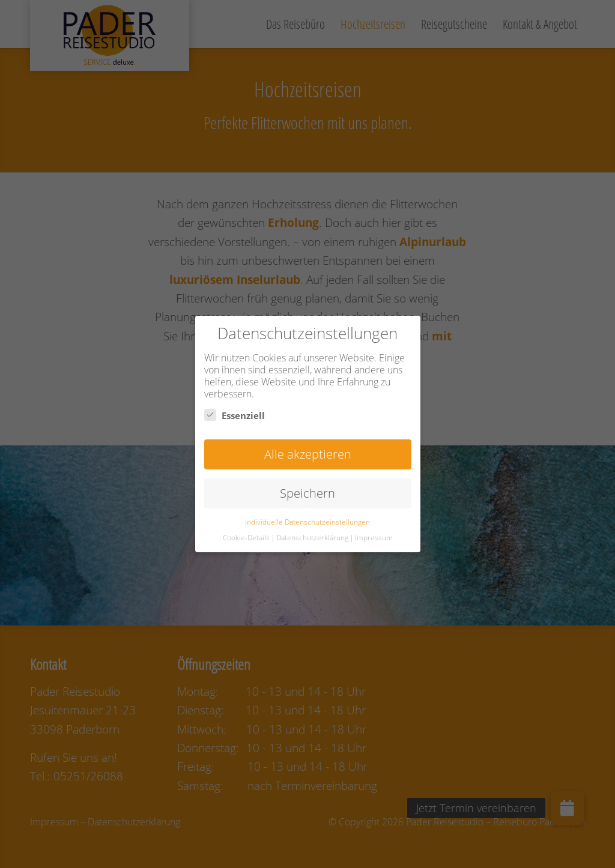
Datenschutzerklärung (312, 538)
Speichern (307, 493)
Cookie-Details (246, 538)
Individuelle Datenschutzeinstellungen (307, 522)
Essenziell (235, 415)
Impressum (374, 538)
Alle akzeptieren (308, 454)
